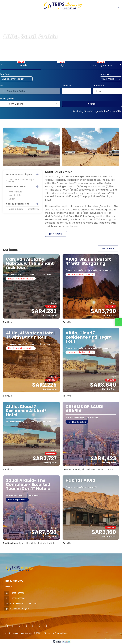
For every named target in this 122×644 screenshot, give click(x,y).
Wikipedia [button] (56, 234)
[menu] (119, 6)
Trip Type (5, 74)
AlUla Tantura (14, 192)
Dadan (11, 199)
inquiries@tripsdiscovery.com (24, 603)
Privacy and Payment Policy (56, 633)
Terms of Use (115, 111)
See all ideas (108, 248)
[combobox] (109, 79)
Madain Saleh (14, 195)
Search (92, 104)
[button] (1, 65)
